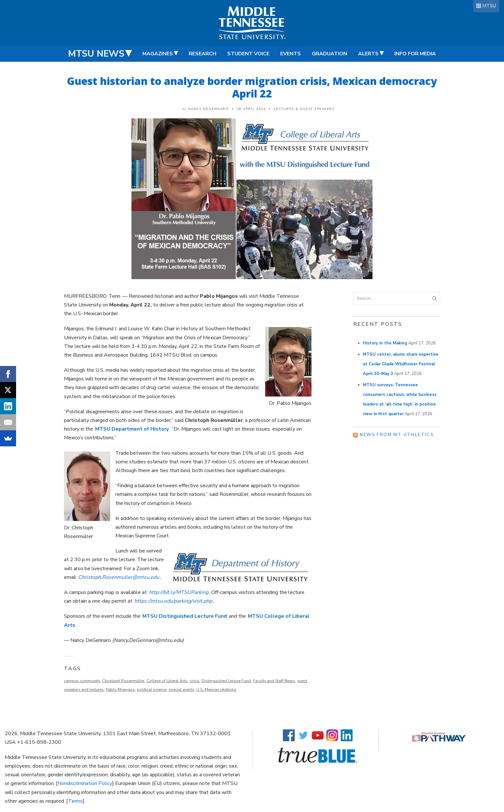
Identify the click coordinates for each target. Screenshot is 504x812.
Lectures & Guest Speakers (304, 109)
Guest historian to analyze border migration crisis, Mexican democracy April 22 (252, 87)
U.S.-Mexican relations (216, 689)
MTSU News (96, 54)
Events (291, 54)
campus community (82, 681)
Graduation (329, 54)
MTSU (489, 6)
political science (152, 689)
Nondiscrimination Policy (85, 783)
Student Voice (248, 54)
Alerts (368, 54)
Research (203, 54)
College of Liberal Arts (167, 681)
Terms (76, 801)
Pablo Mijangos (120, 689)
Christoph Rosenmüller (123, 681)
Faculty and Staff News (274, 681)
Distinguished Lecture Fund (226, 681)
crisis (194, 681)
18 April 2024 (252, 109)
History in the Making (385, 343)
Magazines (158, 54)
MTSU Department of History (132, 429)
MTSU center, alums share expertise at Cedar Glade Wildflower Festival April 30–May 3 (401, 364)
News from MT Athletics (397, 435)
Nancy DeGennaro (209, 109)
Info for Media (415, 54)
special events (181, 689)
